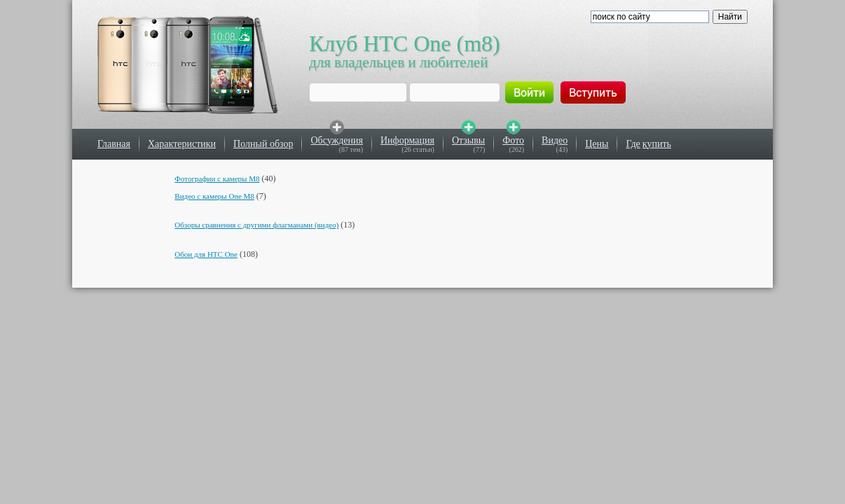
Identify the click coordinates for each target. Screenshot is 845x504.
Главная (114, 144)
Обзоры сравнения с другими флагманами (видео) (256, 225)
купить (657, 144)
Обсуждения (337, 140)
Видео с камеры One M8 (214, 196)
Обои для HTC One (206, 254)
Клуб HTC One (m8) (405, 43)
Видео (555, 140)
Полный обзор (263, 144)
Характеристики (182, 144)
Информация (407, 140)
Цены (597, 144)
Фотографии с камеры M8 (217, 178)
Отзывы (468, 140)
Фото (513, 140)
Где (633, 144)
